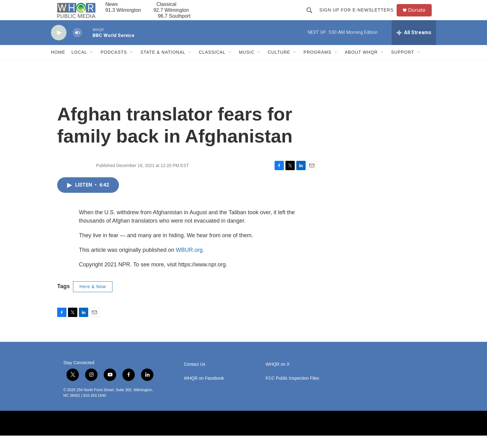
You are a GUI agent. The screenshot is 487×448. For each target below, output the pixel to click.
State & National (163, 65)
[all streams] (414, 45)
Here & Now (93, 299)
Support (403, 65)
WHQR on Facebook (204, 391)
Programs (317, 65)
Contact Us (195, 377)
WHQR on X (278, 377)
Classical (212, 65)
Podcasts (114, 65)
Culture (279, 65)
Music (247, 65)
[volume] (77, 45)
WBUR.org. (190, 262)
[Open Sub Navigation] (92, 65)
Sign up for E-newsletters (359, 16)
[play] (59, 45)
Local (79, 65)
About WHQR (361, 65)
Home (58, 65)
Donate (420, 16)
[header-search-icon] (312, 16)
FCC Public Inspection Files (292, 391)
